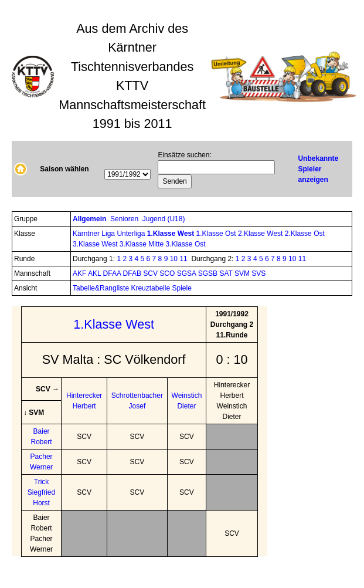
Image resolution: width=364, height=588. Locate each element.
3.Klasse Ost (186, 244)
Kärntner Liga (95, 234)
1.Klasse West (172, 234)
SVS (258, 273)
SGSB (209, 273)
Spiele (181, 288)
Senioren (125, 219)
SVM (243, 273)
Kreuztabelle (150, 288)
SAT (227, 273)
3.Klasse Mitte (143, 244)
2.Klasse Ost (305, 234)
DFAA (113, 273)
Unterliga (132, 234)
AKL (96, 273)
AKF (80, 273)
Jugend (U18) (165, 219)
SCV (151, 273)
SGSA (188, 273)
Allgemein (91, 219)
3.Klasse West (96, 244)
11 (183, 259)
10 (174, 259)
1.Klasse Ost (217, 234)
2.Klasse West (261, 234)
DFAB (133, 273)
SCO (168, 273)
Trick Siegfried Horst (41, 492)
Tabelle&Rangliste (101, 288)
